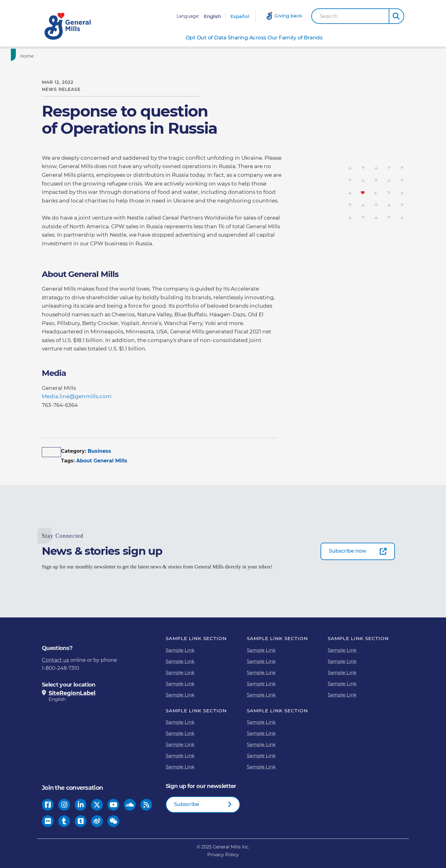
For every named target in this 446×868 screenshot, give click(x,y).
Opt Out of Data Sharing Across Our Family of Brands (254, 38)
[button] (396, 16)
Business (99, 451)
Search (329, 16)
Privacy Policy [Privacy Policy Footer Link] (223, 855)
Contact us (55, 660)
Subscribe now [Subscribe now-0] (348, 551)
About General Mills (102, 461)
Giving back (288, 16)
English (212, 16)
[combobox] (350, 16)
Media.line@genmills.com (77, 396)
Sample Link (180, 650)
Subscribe (187, 804)
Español (240, 16)
